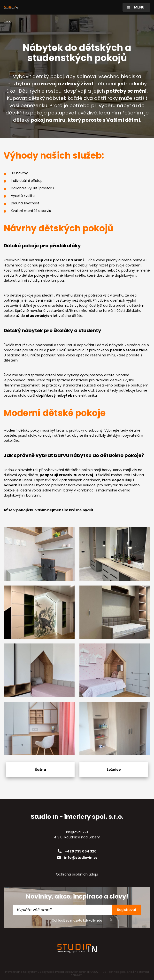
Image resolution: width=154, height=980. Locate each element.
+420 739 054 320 (81, 851)
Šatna (40, 770)
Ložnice (114, 770)
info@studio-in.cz (81, 858)
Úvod (8, 21)
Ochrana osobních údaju (77, 874)
